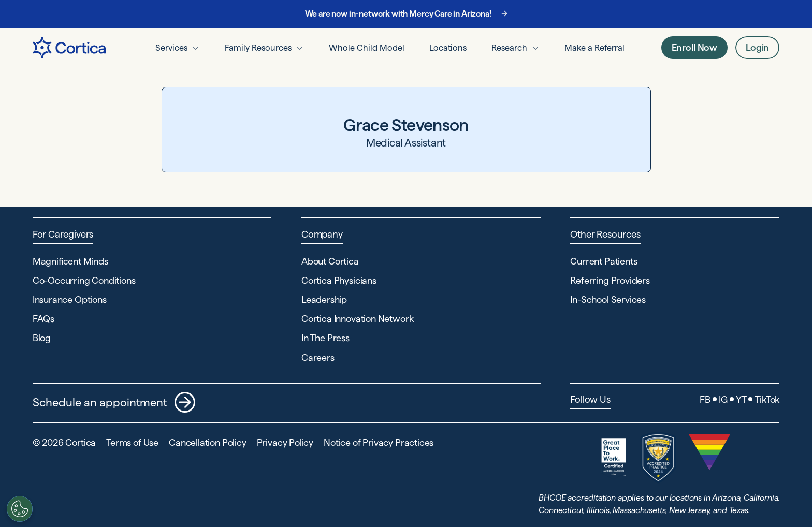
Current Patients (604, 261)
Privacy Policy (285, 442)
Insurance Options (70, 299)
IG (723, 399)
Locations (448, 48)
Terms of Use (132, 442)
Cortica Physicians (339, 280)
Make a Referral (594, 48)
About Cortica (330, 261)
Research (509, 48)
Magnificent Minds (70, 261)
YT (741, 399)
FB (705, 399)
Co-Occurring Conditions (84, 280)
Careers (318, 357)
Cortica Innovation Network (357, 319)
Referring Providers (610, 280)
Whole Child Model (367, 48)
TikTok (767, 399)
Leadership (324, 299)
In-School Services (608, 299)
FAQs (44, 319)
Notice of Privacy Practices (379, 442)
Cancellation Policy (208, 442)
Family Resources (258, 48)
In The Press (325, 338)
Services (171, 48)
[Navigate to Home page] (69, 48)
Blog (42, 338)
